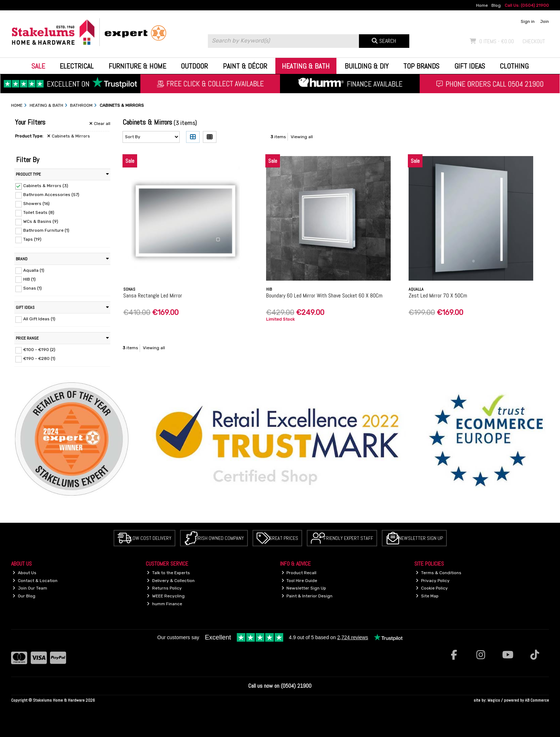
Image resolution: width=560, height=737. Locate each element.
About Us (24, 573)
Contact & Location (35, 581)
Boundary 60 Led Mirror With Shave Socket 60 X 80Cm (324, 295)
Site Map (427, 596)
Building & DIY (367, 66)
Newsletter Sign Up (421, 538)
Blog (496, 5)
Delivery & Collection (171, 581)
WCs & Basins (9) (41, 221)
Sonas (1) (32, 288)
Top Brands (421, 66)
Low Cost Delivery (151, 538)
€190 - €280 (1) (39, 359)
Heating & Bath (306, 66)
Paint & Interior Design (307, 596)
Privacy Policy (433, 581)
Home (482, 5)
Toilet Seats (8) (39, 212)
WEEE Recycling (166, 596)
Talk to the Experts (168, 573)
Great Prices (284, 538)
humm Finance (164, 604)
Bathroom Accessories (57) (51, 195)
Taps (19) (32, 239)
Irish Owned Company (220, 538)
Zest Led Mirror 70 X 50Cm (438, 295)
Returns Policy (164, 588)
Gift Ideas (470, 66)
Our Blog (24, 596)
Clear (100, 124)
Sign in (528, 21)
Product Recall (299, 573)
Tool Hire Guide (299, 581)
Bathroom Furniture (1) (46, 230)
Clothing (514, 66)
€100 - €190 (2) (39, 350)
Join (544, 21)
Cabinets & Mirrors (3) (46, 186)
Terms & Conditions (439, 573)
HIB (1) (29, 279)
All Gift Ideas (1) (39, 319)
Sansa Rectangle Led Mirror (153, 295)
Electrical (77, 66)
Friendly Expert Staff (348, 538)
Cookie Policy (432, 588)
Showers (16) (36, 204)
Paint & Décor (245, 66)
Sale (38, 66)
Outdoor (194, 66)
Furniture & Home (137, 66)
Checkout (534, 41)
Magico (494, 700)
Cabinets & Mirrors (69, 136)
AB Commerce (537, 700)
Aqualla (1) (34, 270)
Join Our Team (30, 588)
